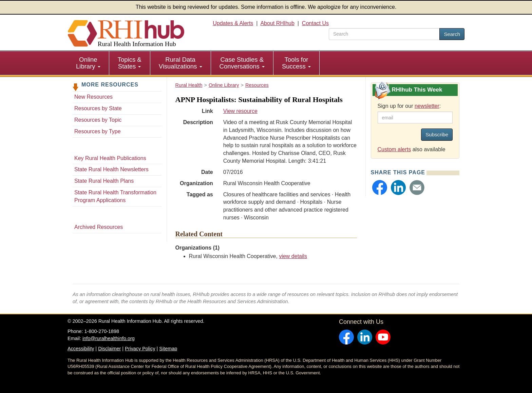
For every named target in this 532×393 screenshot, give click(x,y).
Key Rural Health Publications (110, 158)
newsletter (427, 106)
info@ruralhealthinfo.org (109, 338)
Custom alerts (394, 149)
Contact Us (315, 23)
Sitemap (168, 349)
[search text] (384, 34)
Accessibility (81, 349)
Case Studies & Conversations (242, 63)
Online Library (88, 63)
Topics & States (130, 63)
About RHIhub (277, 23)
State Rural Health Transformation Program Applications (115, 196)
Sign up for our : (409, 106)
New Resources (93, 97)
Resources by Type (98, 131)
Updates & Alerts (233, 23)
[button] (380, 188)
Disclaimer (109, 349)
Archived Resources (99, 227)
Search (452, 34)
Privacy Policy (140, 349)
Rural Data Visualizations (180, 63)
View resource (240, 111)
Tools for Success (296, 63)
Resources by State (98, 108)
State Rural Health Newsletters (111, 169)
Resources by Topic (98, 120)
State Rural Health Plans (104, 181)
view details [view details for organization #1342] (293, 256)
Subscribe (437, 134)
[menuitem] (88, 63)
